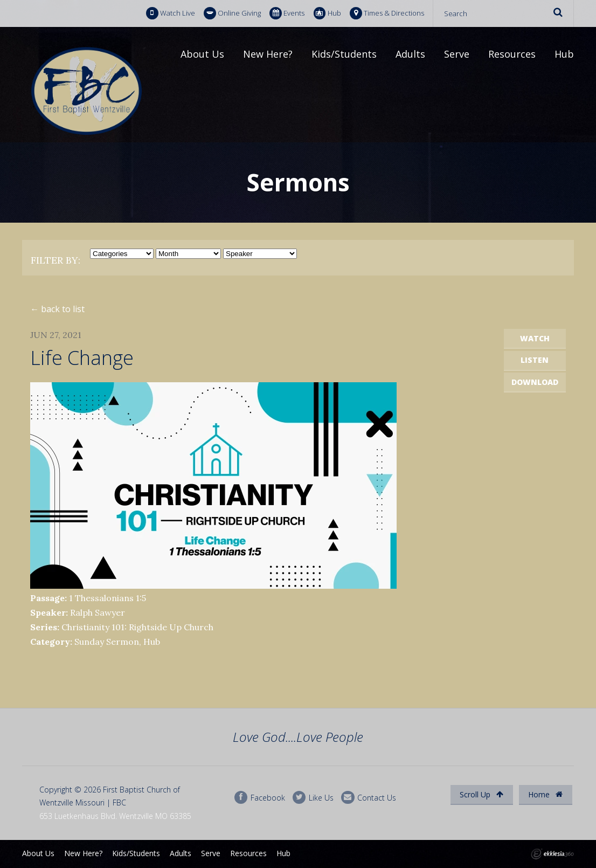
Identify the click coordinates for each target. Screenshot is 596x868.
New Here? (268, 54)
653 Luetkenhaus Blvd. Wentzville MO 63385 (115, 816)
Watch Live (171, 13)
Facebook (260, 798)
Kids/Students (344, 54)
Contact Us (369, 798)
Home (545, 794)
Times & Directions (387, 13)
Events (287, 13)
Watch (535, 338)
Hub (327, 13)
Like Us (313, 798)
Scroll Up (481, 794)
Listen (535, 360)
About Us (202, 54)
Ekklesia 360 (552, 854)
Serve (457, 54)
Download (535, 382)
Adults (410, 54)
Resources (512, 54)
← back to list (57, 309)
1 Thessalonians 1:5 (108, 598)
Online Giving (232, 13)
